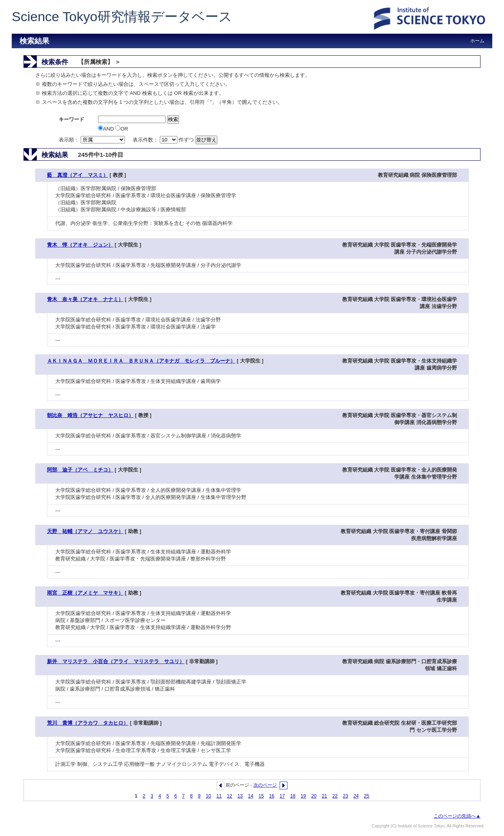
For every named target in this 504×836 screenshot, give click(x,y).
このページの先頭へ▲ (457, 816)
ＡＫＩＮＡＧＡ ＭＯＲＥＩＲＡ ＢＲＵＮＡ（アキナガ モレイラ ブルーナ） (141, 361)
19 (303, 796)
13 (240, 796)
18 (293, 796)
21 (325, 796)
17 (282, 796)
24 (356, 796)
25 (367, 796)
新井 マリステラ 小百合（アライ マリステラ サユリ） (116, 661)
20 (314, 796)
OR (122, 129)
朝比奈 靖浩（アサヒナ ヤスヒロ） (90, 415)
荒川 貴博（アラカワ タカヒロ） (88, 723)
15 (261, 796)
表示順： (92, 140)
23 (346, 796)
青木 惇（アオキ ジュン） (80, 245)
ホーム (477, 41)
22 (335, 796)
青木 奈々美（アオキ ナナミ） (85, 299)
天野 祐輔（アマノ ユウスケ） (85, 531)
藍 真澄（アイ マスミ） (78, 175)
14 (251, 796)
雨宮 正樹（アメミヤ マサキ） (85, 593)
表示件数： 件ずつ (164, 140)
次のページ (265, 785)
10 (209, 796)
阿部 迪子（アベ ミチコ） (80, 470)
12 (229, 796)
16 (272, 796)
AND (107, 129)
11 (219, 796)
